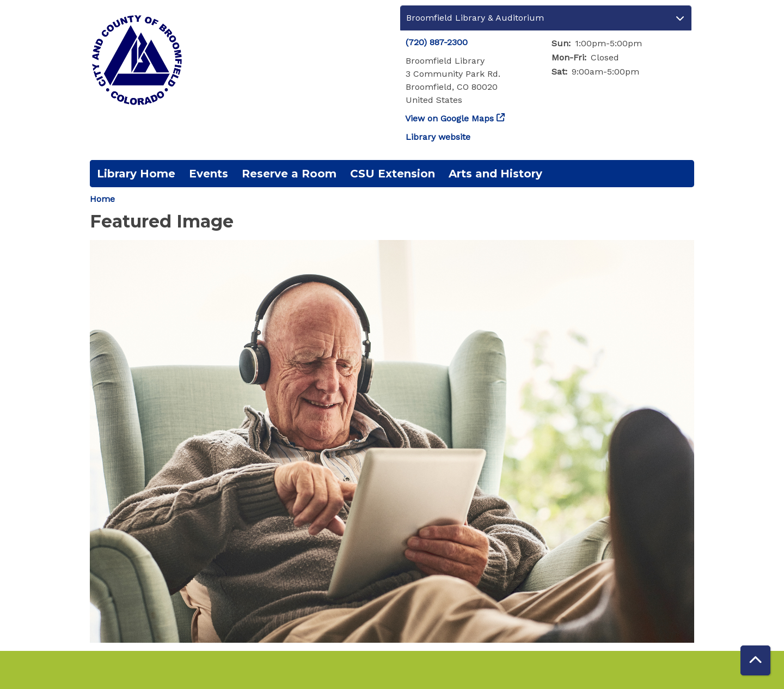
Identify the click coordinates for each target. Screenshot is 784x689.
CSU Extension (393, 174)
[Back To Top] (755, 660)
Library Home (136, 174)
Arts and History (495, 174)
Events (209, 174)
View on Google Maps (450, 118)
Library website (438, 137)
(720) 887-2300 (437, 42)
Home (102, 199)
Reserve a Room (289, 174)
